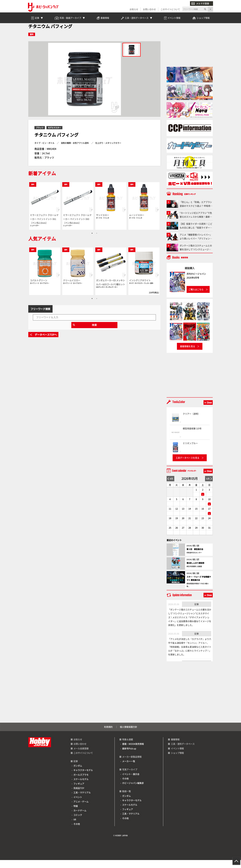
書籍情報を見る (188, 354)
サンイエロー (103, 223)
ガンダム (78, 774)
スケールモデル (81, 787)
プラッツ (40, 135)
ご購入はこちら (196, 297)
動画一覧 (126, 799)
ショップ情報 (177, 761)
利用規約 (108, 735)
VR (75, 827)
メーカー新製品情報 (132, 765)
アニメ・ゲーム (81, 809)
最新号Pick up (129, 756)
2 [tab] (97, 241)
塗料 (32, 42)
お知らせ (134, 10)
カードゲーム (80, 818)
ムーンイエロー (137, 223)
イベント (78, 805)
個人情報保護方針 (128, 735)
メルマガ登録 (200, 4)
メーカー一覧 (129, 769)
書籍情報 (175, 747)
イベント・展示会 (131, 782)
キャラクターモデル (83, 778)
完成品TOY (79, 796)
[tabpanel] (45, 214)
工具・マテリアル (82, 800)
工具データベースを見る (188, 466)
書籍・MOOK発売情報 (133, 752)
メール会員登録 (81, 756)
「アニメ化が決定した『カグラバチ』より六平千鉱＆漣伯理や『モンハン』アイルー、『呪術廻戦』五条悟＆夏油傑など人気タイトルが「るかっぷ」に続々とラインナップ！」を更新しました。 (190, 655)
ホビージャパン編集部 (133, 791)
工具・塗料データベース (183, 752)
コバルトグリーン (39, 288)
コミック (78, 823)
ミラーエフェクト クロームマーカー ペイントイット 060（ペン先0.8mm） (77, 227)
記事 (197, 612)
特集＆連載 (128, 747)
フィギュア (79, 791)
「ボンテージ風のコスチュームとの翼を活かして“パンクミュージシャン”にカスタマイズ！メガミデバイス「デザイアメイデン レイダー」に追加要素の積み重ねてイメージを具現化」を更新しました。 (190, 625)
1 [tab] (92, 241)
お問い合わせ (149, 10)
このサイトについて (170, 10)
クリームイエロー (72, 288)
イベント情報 (177, 756)
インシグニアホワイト (140, 288)
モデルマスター (54, 135)
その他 (77, 832)
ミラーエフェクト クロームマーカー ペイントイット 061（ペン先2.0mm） (44, 227)
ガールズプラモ (81, 782)
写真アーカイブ (130, 777)
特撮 (76, 814)
